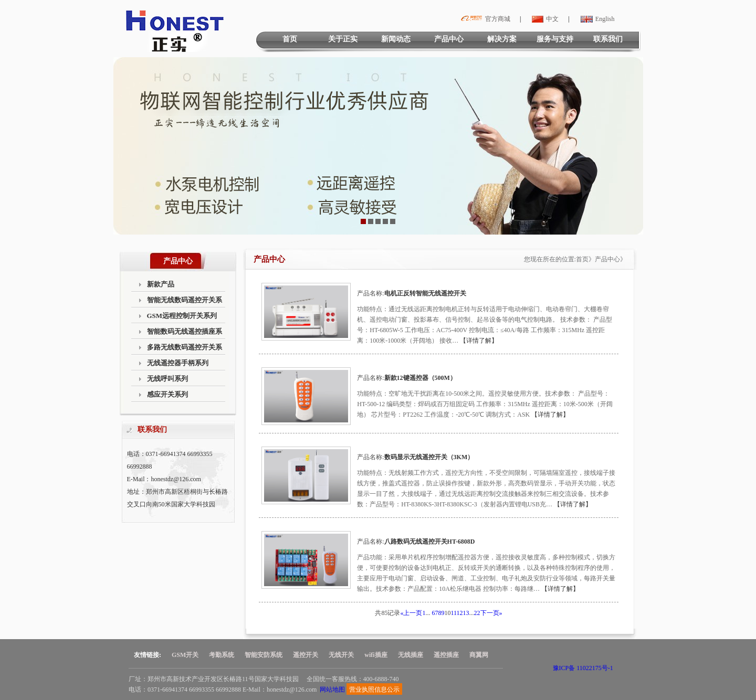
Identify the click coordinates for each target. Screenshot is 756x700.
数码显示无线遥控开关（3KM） (429, 457)
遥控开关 (306, 655)
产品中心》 (611, 259)
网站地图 (332, 690)
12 (460, 613)
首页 (290, 39)
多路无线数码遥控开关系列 (185, 349)
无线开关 (341, 655)
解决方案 (502, 39)
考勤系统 (222, 655)
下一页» (491, 613)
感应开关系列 (167, 394)
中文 (544, 19)
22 (477, 613)
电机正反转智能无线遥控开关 (425, 293)
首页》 (585, 259)
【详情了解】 (479, 341)
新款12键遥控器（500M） (420, 378)
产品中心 (449, 39)
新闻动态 (396, 39)
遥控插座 (446, 655)
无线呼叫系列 (167, 379)
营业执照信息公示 (374, 690)
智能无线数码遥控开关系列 (185, 302)
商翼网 (479, 655)
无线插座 (411, 655)
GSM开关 (185, 655)
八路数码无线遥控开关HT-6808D (430, 542)
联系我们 (608, 39)
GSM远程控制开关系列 (182, 316)
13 (466, 613)
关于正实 (343, 39)
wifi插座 (376, 655)
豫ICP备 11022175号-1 (583, 668)
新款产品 (161, 284)
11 (453, 613)
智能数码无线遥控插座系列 (185, 333)
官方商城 (484, 19)
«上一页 (411, 613)
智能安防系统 (264, 655)
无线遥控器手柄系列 (178, 363)
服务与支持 (555, 39)
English (596, 19)
